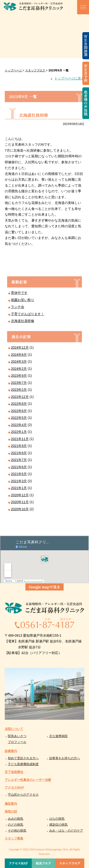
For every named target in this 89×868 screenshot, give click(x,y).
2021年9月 (19, 446)
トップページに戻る (69, 78)
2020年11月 (20, 502)
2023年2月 (19, 390)
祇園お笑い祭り (23, 300)
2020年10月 (20, 509)
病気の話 (11, 811)
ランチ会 (18, 307)
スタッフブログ (70, 863)
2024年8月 (19, 355)
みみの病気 (16, 819)
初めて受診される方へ (23, 758)
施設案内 (11, 804)
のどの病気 (16, 825)
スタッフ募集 (14, 838)
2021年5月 (19, 474)
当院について (14, 729)
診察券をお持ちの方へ (65, 758)
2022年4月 (19, 425)
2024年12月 (20, 347)
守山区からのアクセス (23, 795)
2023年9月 (19, 376)
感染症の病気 (58, 825)
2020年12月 (20, 495)
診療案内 (11, 751)
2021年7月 (19, 460)
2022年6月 (19, 411)
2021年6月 (19, 467)
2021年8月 (19, 453)
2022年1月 (19, 432)
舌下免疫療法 (14, 772)
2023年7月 (19, 383)
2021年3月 (19, 481)
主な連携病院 (58, 736)
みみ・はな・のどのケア (66, 831)
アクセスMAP (14, 787)
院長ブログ (44, 863)
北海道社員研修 (23, 321)
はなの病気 (57, 819)
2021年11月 (20, 439)
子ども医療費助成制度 (23, 764)
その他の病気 (17, 831)
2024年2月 (19, 369)
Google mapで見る (45, 587)
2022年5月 (19, 418)
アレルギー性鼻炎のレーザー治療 (28, 780)
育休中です (19, 293)
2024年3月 (19, 362)
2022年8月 (19, 404)
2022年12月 (20, 397)
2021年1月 (19, 488)
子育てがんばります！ (28, 314)
